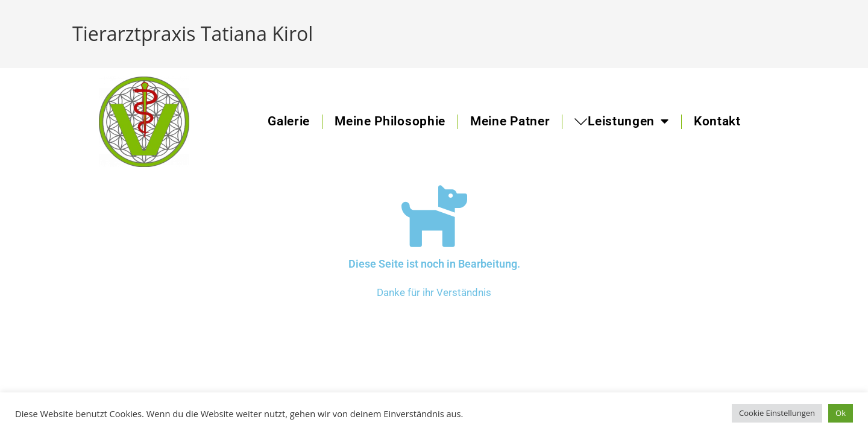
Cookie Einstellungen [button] (777, 413)
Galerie (289, 121)
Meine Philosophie (390, 121)
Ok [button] (841, 413)
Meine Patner (510, 121)
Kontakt (717, 121)
